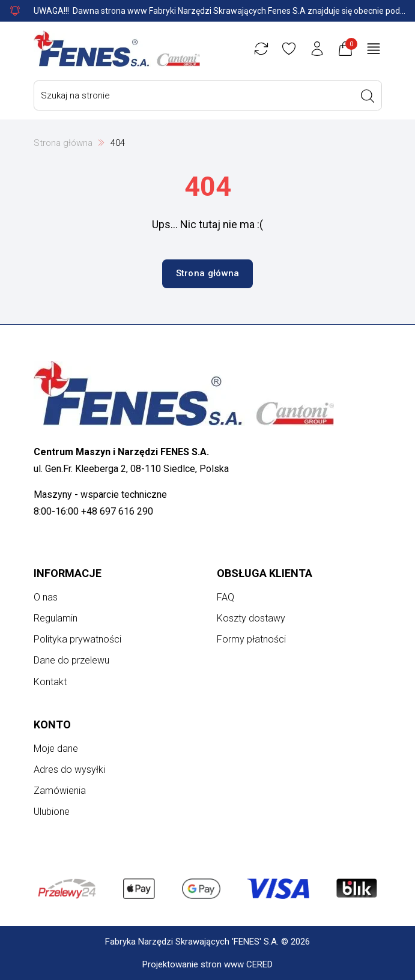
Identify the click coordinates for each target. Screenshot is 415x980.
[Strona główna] (117, 49)
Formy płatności (251, 639)
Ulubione (52, 812)
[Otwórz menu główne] (374, 49)
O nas (46, 597)
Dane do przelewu (71, 660)
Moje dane (56, 749)
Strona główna (63, 143)
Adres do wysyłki (69, 770)
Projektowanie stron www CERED (207, 964)
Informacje (68, 573)
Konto (52, 724)
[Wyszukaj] (368, 96)
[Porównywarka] (261, 49)
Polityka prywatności (77, 639)
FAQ (226, 597)
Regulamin (56, 618)
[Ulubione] (289, 49)
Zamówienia (60, 791)
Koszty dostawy (251, 618)
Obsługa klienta (265, 573)
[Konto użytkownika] (317, 49)
